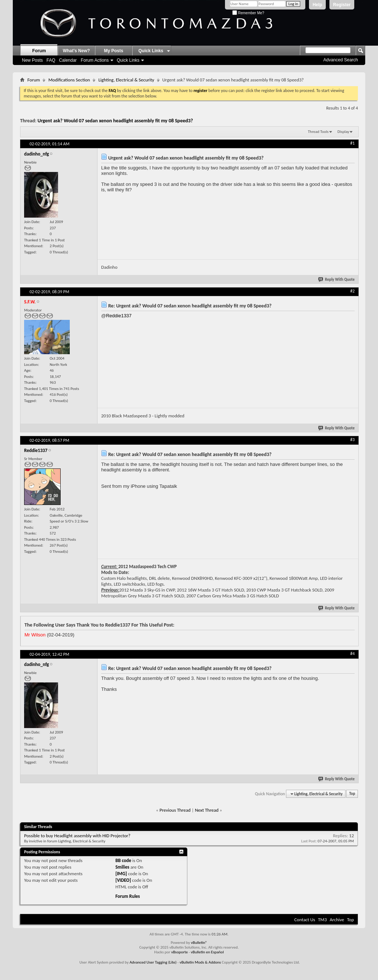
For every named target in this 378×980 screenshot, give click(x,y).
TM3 (322, 920)
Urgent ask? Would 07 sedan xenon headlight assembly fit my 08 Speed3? (115, 121)
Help (317, 5)
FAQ (51, 60)
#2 (352, 291)
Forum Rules (128, 896)
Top (352, 794)
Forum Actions (95, 60)
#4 (352, 654)
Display (343, 132)
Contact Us (305, 920)
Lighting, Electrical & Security (126, 80)
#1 (352, 143)
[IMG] (121, 874)
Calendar (68, 60)
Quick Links (128, 60)
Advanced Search (341, 60)
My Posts (114, 51)
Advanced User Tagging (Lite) (153, 962)
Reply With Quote (337, 280)
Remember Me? (248, 13)
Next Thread (207, 810)
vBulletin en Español (207, 952)
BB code (123, 860)
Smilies (122, 867)
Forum (39, 51)
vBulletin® (199, 943)
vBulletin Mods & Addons (200, 962)
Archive (337, 920)
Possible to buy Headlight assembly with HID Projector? (77, 836)
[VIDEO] (123, 880)
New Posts (32, 60)
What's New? (76, 51)
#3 (352, 440)
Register (342, 5)
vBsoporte (180, 952)
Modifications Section (69, 80)
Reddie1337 (119, 316)
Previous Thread (175, 810)
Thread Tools (318, 132)
